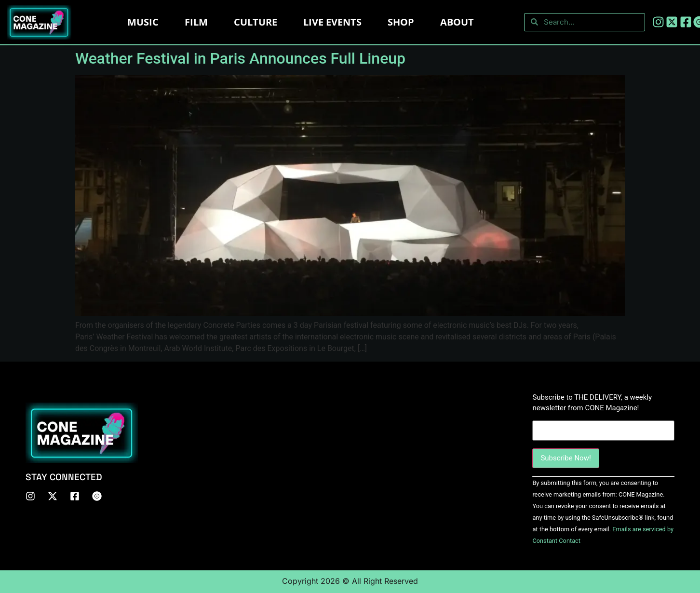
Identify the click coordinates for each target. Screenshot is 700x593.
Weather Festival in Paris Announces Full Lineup (240, 58)
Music (143, 22)
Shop (401, 22)
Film (196, 22)
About (457, 22)
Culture (256, 22)
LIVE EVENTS (332, 22)
